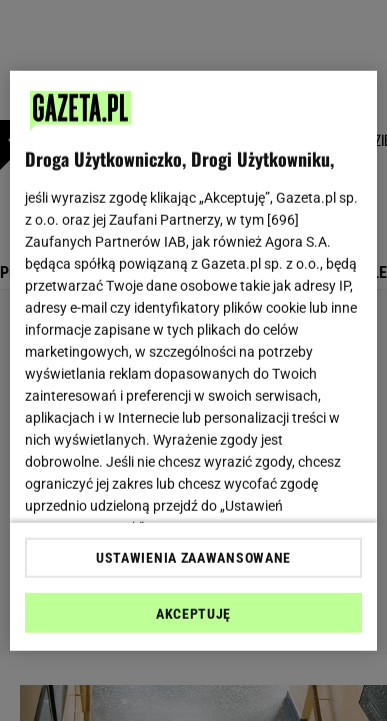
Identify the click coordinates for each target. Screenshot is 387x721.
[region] (194, 360)
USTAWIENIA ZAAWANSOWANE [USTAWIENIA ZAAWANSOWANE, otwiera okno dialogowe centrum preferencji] (193, 558)
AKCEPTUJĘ (193, 614)
